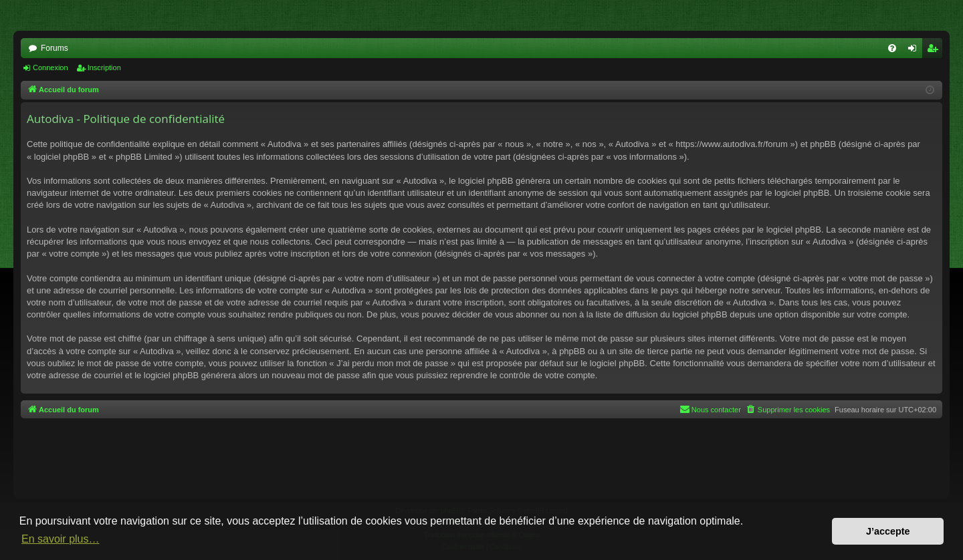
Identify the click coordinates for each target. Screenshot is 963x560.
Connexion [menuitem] (915, 51)
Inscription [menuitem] (935, 51)
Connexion (50, 67)
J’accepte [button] (888, 531)
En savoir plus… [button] (61, 539)
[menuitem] (892, 48)
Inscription (104, 67)
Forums (55, 48)
